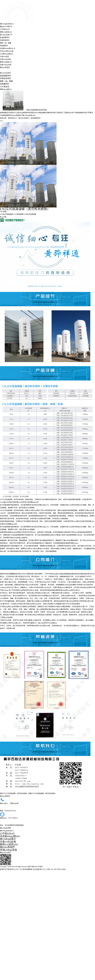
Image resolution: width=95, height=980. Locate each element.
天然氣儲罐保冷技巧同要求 (84, 113)
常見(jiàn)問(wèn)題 (7, 51)
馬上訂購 (3, 217)
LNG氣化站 (5, 87)
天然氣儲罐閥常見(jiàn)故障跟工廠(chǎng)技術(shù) (18, 115)
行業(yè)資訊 (4, 57)
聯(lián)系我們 (5, 67)
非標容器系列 (5, 40)
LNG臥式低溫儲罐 (7, 214)
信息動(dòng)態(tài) (10, 836)
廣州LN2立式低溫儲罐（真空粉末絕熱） (14, 793)
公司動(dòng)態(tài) (7, 54)
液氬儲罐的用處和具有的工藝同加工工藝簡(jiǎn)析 (56, 113)
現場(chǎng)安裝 (6, 65)
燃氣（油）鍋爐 (6, 43)
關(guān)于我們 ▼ (6, 27)
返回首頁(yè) (12, 118)
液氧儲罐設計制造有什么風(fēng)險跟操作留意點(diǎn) (19, 113)
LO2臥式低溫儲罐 (30, 214)
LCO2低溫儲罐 (18, 214)
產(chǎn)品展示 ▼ (6, 35)
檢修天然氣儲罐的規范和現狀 (37, 110)
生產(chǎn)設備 (5, 59)
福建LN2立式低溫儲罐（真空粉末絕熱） (42, 793)
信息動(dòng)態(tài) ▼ (8, 48)
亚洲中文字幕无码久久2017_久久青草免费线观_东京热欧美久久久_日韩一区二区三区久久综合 (33, 869)
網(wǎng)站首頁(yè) (7, 24)
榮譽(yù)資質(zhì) (6, 32)
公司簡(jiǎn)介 (5, 29)
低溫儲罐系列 (5, 37)
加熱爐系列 (4, 46)
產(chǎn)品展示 (24, 118)
